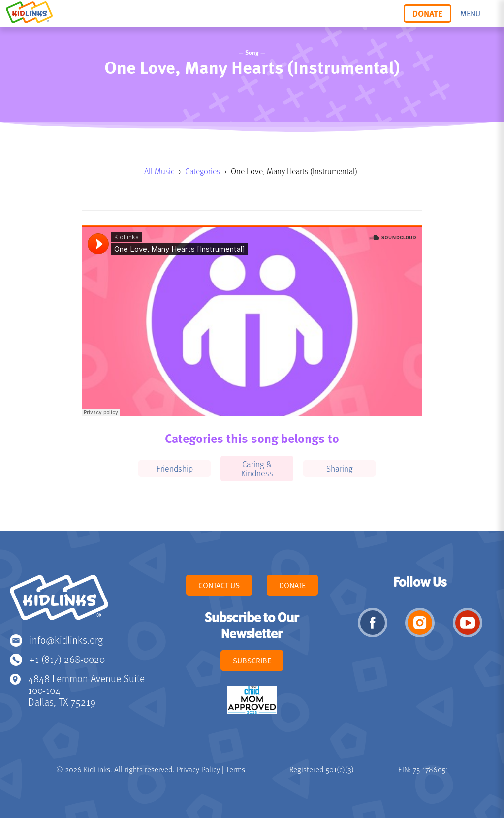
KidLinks (59, 602)
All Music (159, 171)
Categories (203, 171)
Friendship (175, 468)
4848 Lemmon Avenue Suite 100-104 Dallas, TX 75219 (86, 690)
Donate (427, 13)
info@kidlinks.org (66, 640)
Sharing (340, 468)
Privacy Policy (198, 769)
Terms (236, 769)
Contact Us (219, 585)
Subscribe (252, 661)
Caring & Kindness (257, 468)
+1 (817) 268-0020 (67, 659)
